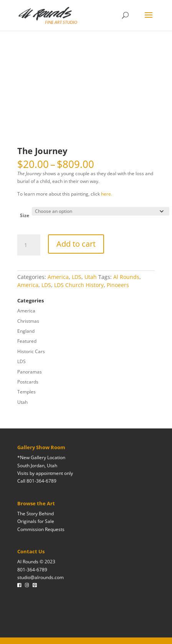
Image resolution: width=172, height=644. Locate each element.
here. (107, 194)
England (26, 331)
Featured (27, 341)
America (58, 277)
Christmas (28, 321)
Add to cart (76, 244)
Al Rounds (126, 277)
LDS (77, 277)
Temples (26, 392)
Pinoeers (118, 285)
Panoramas (30, 372)
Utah (91, 277)
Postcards (28, 382)
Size (25, 215)
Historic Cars (31, 351)
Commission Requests (41, 529)
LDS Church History (79, 285)
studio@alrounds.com (41, 577)
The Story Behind (36, 514)
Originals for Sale (36, 521)
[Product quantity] (29, 245)
